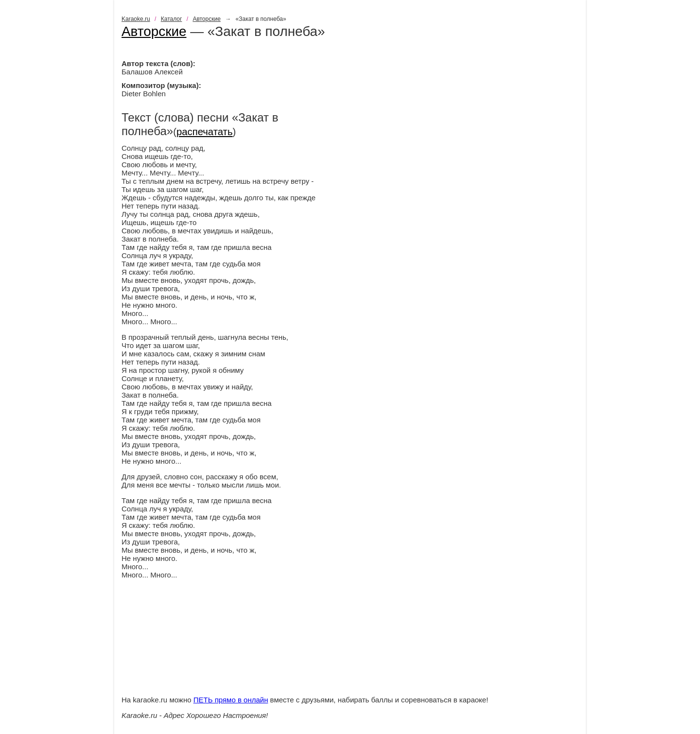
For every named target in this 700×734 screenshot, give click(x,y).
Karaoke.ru (136, 19)
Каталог (172, 19)
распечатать (205, 132)
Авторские (206, 19)
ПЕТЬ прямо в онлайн (231, 700)
